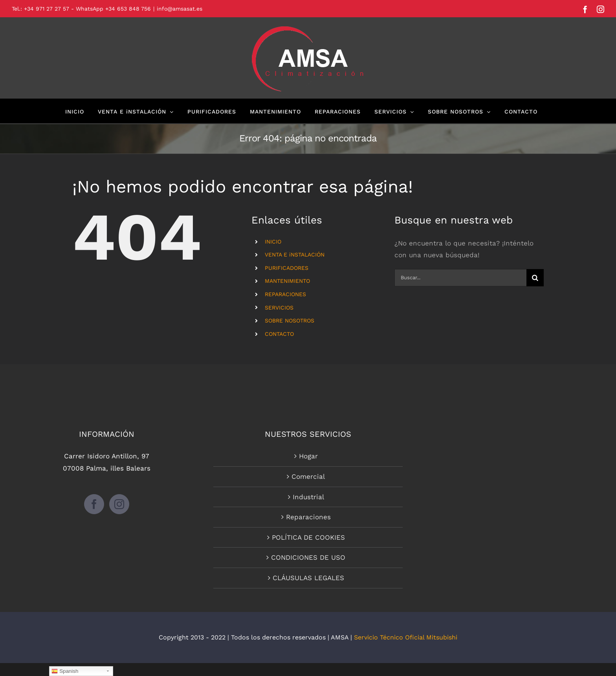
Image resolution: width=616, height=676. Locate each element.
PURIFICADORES (287, 268)
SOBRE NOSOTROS (290, 321)
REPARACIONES (285, 294)
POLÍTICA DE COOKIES (308, 537)
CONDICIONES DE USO (308, 557)
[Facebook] (94, 504)
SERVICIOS (279, 308)
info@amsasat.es (180, 9)
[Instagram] (119, 504)
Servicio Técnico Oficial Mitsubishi (406, 637)
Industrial (308, 497)
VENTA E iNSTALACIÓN (295, 255)
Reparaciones (308, 517)
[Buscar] (535, 278)
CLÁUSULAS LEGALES (308, 578)
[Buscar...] (460, 278)
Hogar (308, 456)
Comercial (308, 476)
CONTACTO (279, 334)
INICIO (273, 242)
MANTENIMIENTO (287, 281)
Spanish (65, 671)
